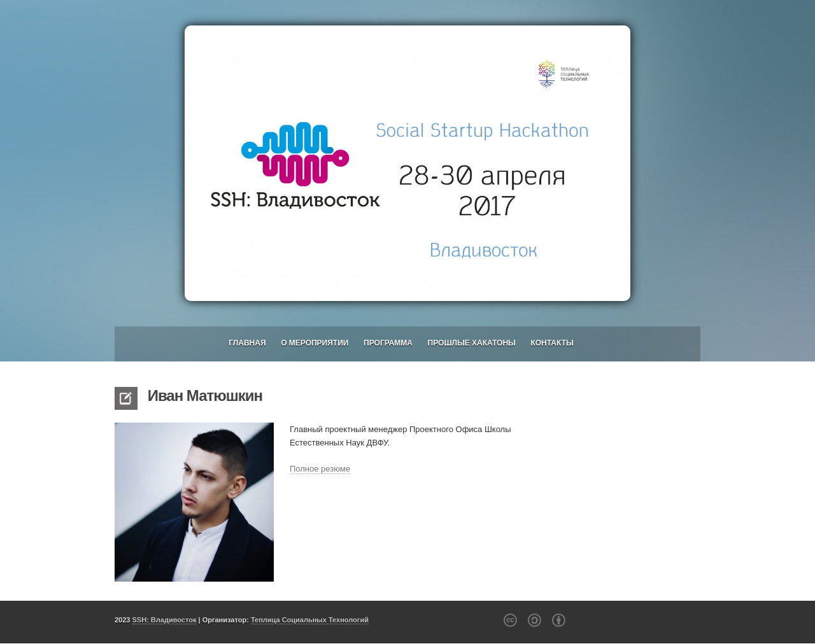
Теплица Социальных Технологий (310, 620)
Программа (388, 343)
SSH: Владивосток (165, 620)
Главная (247, 343)
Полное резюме (320, 469)
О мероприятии (315, 343)
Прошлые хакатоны (472, 343)
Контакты (552, 343)
